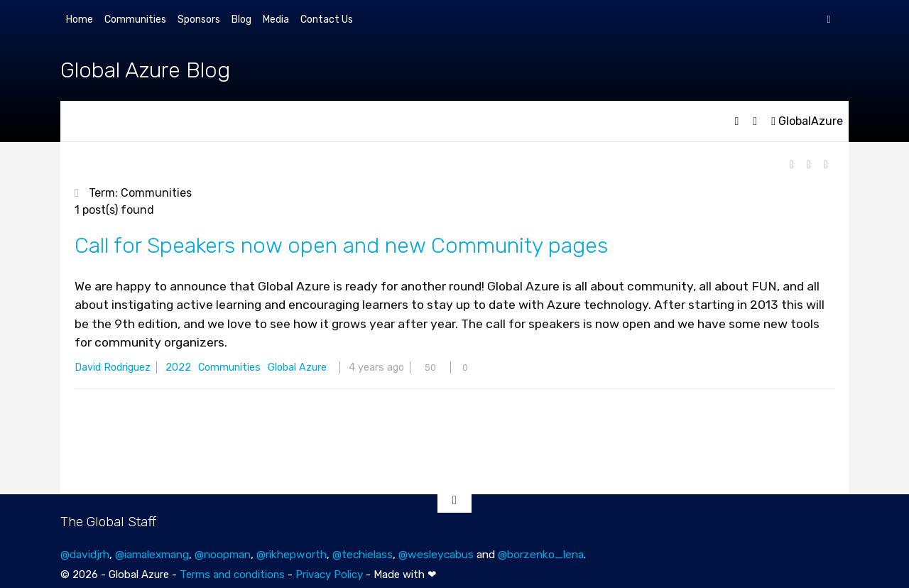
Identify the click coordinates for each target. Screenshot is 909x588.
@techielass (363, 554)
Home (80, 20)
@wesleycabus (436, 554)
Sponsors (199, 20)
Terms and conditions (232, 575)
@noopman (223, 554)
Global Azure (297, 367)
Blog (241, 20)
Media (276, 20)
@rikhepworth (292, 554)
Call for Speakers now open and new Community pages (341, 246)
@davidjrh (85, 554)
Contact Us (327, 20)
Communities (135, 20)
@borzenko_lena (541, 554)
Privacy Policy (329, 575)
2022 (178, 367)
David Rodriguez (113, 367)
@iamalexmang (152, 554)
